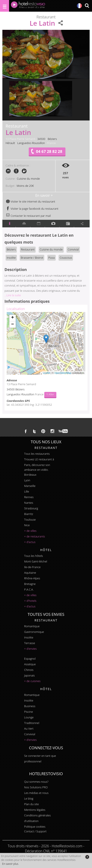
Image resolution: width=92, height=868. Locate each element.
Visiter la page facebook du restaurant (32, 209)
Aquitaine (30, 573)
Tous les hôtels (34, 556)
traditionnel (32, 723)
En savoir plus (10, 864)
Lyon (27, 480)
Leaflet (47, 373)
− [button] (13, 325)
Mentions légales (35, 810)
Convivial (73, 249)
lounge (29, 717)
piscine (29, 712)
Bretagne (30, 584)
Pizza (52, 258)
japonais (29, 675)
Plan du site (32, 804)
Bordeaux (30, 475)
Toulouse (30, 520)
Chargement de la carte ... (46, 343)
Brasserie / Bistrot (32, 258)
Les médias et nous (36, 793)
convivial (30, 734)
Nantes (29, 503)
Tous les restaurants (37, 454)
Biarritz (29, 514)
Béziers (52, 139)
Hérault (10, 143)
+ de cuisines (32, 681)
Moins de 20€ (25, 186)
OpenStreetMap (63, 373)
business (30, 706)
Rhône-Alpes (32, 578)
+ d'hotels (30, 601)
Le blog (29, 798)
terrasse (30, 643)
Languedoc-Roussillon (31, 143)
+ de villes (30, 531)
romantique (32, 626)
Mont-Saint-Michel (36, 561)
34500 (41, 139)
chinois (29, 670)
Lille (27, 491)
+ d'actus (30, 542)
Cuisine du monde (28, 179)
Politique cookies (35, 827)
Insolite (11, 258)
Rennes (29, 497)
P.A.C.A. (29, 589)
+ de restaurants (35, 536)
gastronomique (34, 632)
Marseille (30, 486)
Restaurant (28, 249)
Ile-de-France (32, 567)
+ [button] (13, 318)
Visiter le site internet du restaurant (31, 201)
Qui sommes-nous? (36, 782)
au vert (29, 729)
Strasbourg (31, 508)
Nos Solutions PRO (36, 787)
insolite (29, 637)
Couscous (66, 258)
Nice (27, 525)
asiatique (30, 664)
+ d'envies (30, 649)
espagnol (30, 659)
